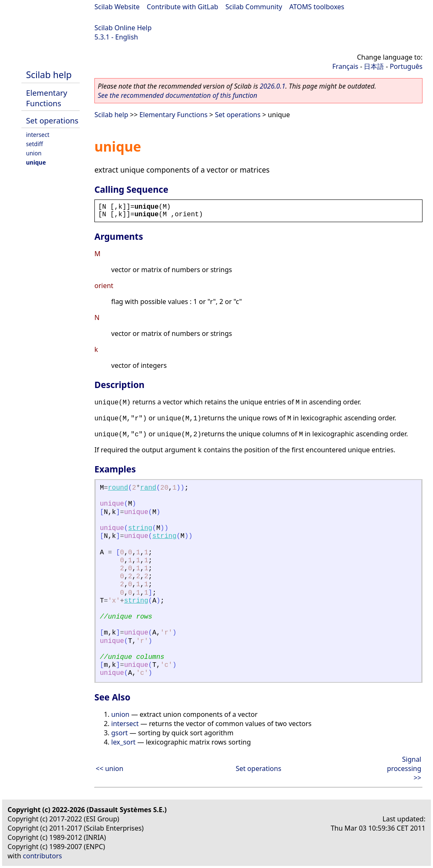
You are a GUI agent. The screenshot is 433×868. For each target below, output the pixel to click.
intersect (38, 135)
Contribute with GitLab (183, 7)
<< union (110, 768)
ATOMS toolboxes (317, 7)
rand (148, 488)
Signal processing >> (404, 768)
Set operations (52, 120)
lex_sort (123, 742)
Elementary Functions (47, 98)
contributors (43, 856)
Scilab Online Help (123, 28)
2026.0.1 (273, 86)
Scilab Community (254, 7)
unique (36, 162)
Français (345, 66)
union (34, 153)
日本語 (374, 66)
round (118, 488)
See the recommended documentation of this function (177, 95)
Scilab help (49, 75)
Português (406, 66)
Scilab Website (117, 7)
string (140, 528)
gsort (120, 733)
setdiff (34, 144)
